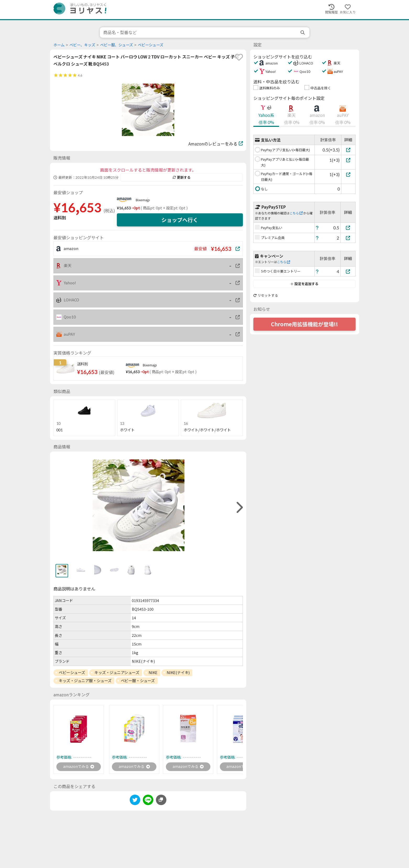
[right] (239, 508)
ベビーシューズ (151, 45)
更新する (182, 177)
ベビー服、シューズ (116, 45)
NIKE (153, 672)
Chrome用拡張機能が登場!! (304, 324)
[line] (148, 802)
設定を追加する (304, 284)
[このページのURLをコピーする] (161, 801)
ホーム (59, 45)
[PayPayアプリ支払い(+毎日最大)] (348, 150)
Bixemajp (143, 200)
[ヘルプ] (317, 228)
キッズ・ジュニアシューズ (117, 672)
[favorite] (239, 57)
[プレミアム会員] (348, 238)
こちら (296, 213)
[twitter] (135, 802)
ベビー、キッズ (82, 45)
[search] (303, 32)
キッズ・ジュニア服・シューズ (85, 681)
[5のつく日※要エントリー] (348, 271)
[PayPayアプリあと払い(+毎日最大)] (348, 160)
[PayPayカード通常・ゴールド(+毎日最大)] (348, 174)
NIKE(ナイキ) (178, 672)
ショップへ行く (180, 220)
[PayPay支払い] (348, 228)
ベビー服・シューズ (138, 681)
